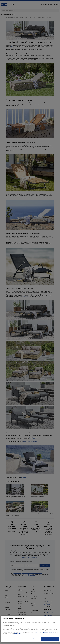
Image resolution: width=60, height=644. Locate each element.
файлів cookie (18, 634)
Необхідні (31, 639)
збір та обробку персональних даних (45, 632)
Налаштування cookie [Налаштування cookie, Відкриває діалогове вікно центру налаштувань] (12, 639)
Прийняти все (50, 639)
